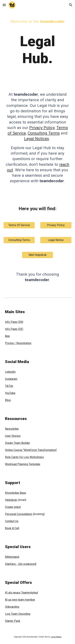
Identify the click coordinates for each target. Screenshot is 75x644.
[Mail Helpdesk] (38, 255)
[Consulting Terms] (19, 240)
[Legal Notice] (56, 240)
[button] (4, 5)
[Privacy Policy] (56, 225)
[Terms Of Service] (19, 225)
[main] (37, 41)
